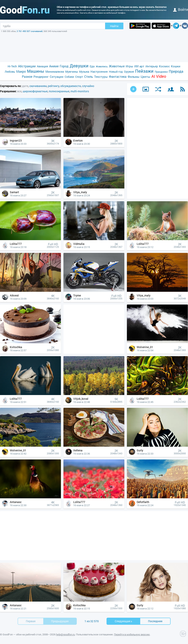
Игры (129, 66)
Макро (21, 71)
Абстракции (27, 66)
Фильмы (134, 77)
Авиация (42, 66)
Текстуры (101, 77)
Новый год (116, 72)
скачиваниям (38, 86)
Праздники (161, 72)
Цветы (145, 77)
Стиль (89, 76)
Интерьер (152, 66)
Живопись (102, 66)
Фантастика (118, 76)
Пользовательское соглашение (94, 634)
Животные (117, 66)
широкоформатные (35, 91)
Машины (36, 71)
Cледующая (124, 621)
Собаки (69, 77)
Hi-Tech (12, 66)
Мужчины (72, 72)
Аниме (54, 66)
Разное (27, 76)
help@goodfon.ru (65, 634)
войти (181, 9)
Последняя (155, 621)
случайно (88, 86)
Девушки (79, 66)
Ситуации (57, 77)
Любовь (10, 72)
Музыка (84, 72)
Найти (114, 26)
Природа (176, 71)
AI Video (159, 76)
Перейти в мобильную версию (132, 634)
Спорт (79, 77)
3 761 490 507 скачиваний (30, 31)
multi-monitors (80, 91)
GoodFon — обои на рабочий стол (22, 634)
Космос (164, 66)
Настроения (99, 71)
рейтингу (53, 86)
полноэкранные (59, 91)
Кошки (176, 66)
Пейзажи (144, 71)
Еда (92, 66)
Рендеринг (41, 77)
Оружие (129, 72)
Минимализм (55, 71)
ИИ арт (139, 66)
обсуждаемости (71, 86)
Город (64, 66)
